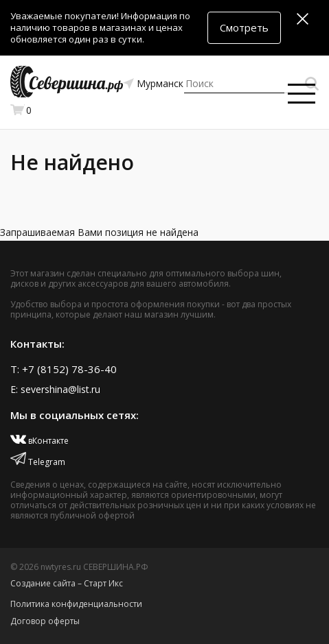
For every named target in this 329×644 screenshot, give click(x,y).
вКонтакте (39, 441)
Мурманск (160, 83)
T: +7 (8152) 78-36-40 (64, 369)
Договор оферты (45, 621)
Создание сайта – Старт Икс (67, 583)
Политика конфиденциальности (76, 604)
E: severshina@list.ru (55, 389)
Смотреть (244, 27)
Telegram (38, 462)
